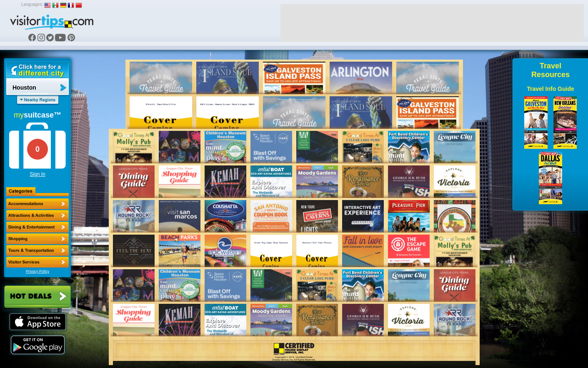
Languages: (32, 4)
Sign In (37, 174)
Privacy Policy (38, 271)
